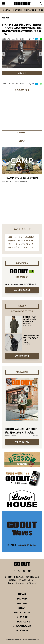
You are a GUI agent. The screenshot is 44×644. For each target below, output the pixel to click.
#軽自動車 (11, 241)
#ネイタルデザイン (15, 247)
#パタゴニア (29, 247)
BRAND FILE (22, 612)
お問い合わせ (19, 577)
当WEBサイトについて (16, 583)
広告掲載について (33, 577)
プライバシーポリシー (27, 580)
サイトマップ (31, 583)
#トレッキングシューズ (25, 244)
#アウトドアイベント (26, 241)
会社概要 (8, 577)
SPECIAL (22, 603)
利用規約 (13, 580)
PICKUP (22, 599)
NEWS (22, 594)
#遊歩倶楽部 (29, 237)
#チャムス (18, 237)
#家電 (10, 237)
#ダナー (11, 244)
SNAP (22, 608)
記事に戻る (22, 73)
